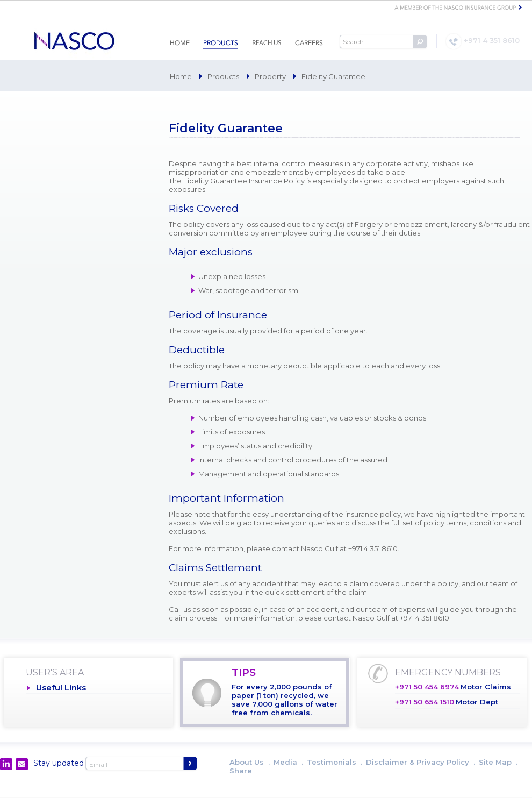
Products (223, 76)
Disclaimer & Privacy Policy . (420, 762)
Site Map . (498, 762)
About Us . (250, 762)
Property (270, 76)
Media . (288, 762)
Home (181, 76)
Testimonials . (335, 762)
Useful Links (61, 687)
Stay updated (59, 763)
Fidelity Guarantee (333, 76)
